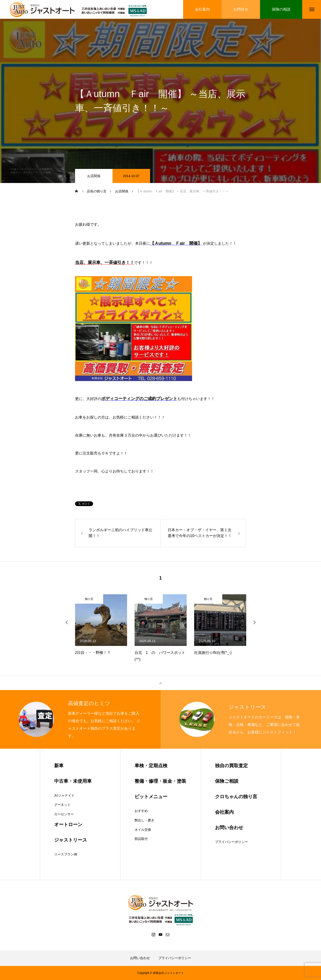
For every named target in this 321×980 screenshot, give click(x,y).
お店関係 (94, 176)
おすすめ (141, 811)
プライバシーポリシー (231, 842)
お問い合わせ (140, 958)
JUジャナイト (64, 795)
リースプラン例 (66, 854)
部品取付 (141, 839)
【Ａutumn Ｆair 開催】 (176, 243)
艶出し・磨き (144, 820)
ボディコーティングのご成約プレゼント (139, 399)
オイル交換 (143, 830)
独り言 (89, 599)
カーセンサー (64, 814)
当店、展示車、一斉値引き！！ (105, 263)
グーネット (62, 805)
